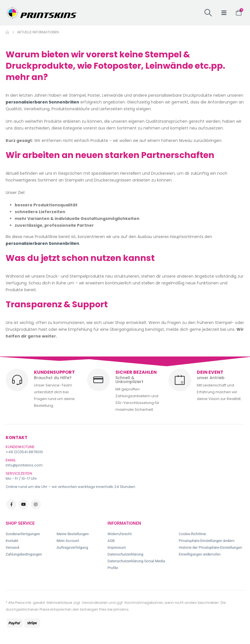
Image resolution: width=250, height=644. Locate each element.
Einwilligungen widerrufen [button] (200, 554)
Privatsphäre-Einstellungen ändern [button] (207, 541)
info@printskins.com (24, 465)
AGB (111, 541)
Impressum (117, 547)
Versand (12, 547)
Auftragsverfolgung (72, 547)
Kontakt (12, 541)
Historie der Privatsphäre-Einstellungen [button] (210, 547)
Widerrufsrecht (120, 534)
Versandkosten (95, 603)
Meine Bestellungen (73, 534)
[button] (208, 13)
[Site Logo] (41, 13)
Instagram (36, 504)
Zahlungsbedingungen (24, 554)
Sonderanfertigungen (23, 534)
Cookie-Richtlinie (192, 534)
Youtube (23, 504)
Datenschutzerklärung (125, 554)
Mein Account (68, 541)
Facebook (11, 504)
